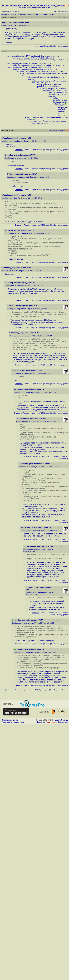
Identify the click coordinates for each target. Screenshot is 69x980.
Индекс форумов (44, 690)
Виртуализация (41, 14)
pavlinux (34, 68)
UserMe (34, 64)
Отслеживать (64, 17)
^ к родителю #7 (37, 328)
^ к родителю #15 (54, 613)
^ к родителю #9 (37, 384)
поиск (20, 5)
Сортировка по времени (56, 131)
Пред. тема (58, 690)
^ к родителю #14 (46, 580)
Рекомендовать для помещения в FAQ (26, 690)
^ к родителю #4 (37, 262)
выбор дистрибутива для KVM (18, 56)
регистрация (29, 5)
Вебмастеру (63, 722)
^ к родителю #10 (36, 413)
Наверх (47, 150)
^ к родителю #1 (37, 169)
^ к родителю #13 (46, 539)
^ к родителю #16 (36, 685)
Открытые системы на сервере (21, 14)
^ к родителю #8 (37, 365)
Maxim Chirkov (61, 720)
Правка (47, 46)
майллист (40, 5)
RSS (67, 131)
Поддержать (51, 722)
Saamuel (39, 69)
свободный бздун (38, 56)
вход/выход (51, 5)
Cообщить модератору (60, 46)
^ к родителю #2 (37, 190)
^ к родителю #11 (46, 456)
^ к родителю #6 (37, 300)
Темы (51, 690)
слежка (60, 5)
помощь (13, 5)
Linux (51, 14)
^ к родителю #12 (46, 520)
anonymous (51, 73)
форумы (5, 5)
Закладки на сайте (10, 720)
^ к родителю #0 (37, 150)
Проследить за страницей (13, 722)
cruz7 (16, 25)
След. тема (65, 690)
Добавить (41, 722)
